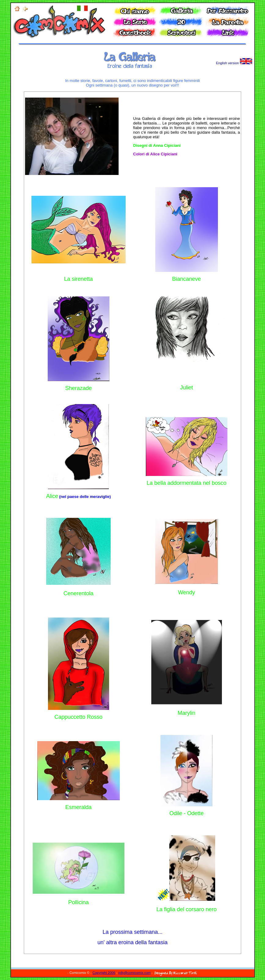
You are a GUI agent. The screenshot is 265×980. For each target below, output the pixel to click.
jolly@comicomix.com (134, 973)
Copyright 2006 (104, 973)
